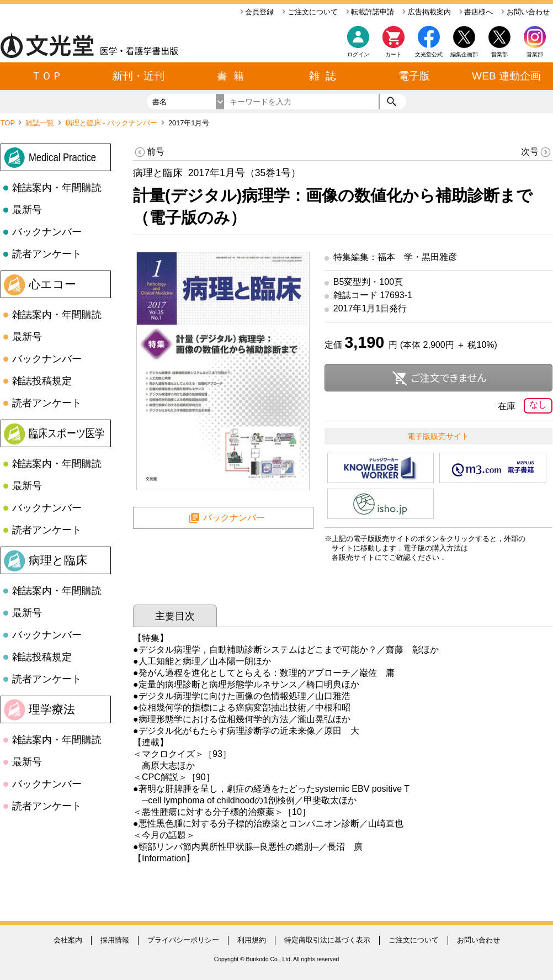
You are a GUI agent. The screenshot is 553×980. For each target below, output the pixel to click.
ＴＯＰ (47, 76)
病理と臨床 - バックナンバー (112, 123)
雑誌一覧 (41, 123)
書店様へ (476, 12)
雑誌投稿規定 (42, 381)
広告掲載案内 (427, 12)
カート (394, 44)
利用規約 (252, 940)
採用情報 (115, 940)
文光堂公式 (429, 54)
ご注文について (310, 12)
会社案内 (68, 940)
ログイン (358, 54)
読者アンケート (47, 254)
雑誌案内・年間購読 (57, 188)
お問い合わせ (525, 12)
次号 (537, 152)
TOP (9, 123)
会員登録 (257, 12)
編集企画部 (464, 54)
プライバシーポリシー (183, 940)
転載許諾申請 (370, 12)
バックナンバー (47, 232)
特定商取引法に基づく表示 (327, 940)
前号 (149, 152)
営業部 (535, 54)
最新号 (27, 210)
